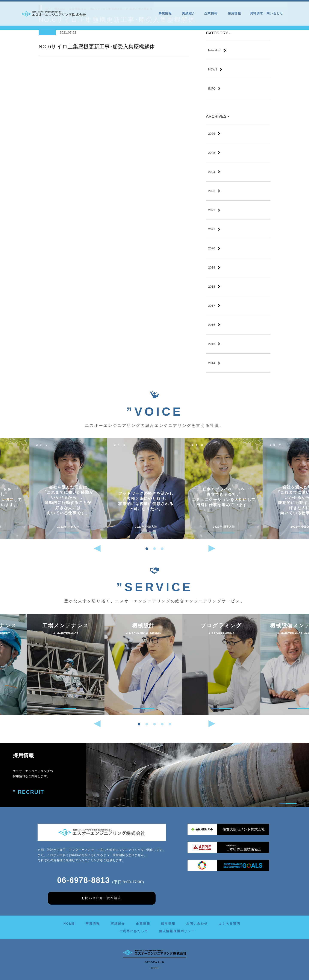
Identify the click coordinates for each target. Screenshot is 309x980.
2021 (212, 229)
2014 (212, 363)
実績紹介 (189, 13)
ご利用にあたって (134, 931)
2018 (212, 287)
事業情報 (166, 13)
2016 (212, 325)
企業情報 (212, 13)
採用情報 (234, 13)
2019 (212, 267)
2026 (212, 134)
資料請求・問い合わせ (267, 13)
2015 (212, 344)
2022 (212, 210)
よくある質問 (229, 924)
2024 (212, 172)
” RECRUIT (29, 792)
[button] (147, 549)
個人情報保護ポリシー (177, 931)
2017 (212, 306)
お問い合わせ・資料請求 (101, 898)
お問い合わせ (197, 924)
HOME (69, 924)
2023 (212, 191)
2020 (212, 248)
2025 (212, 153)
